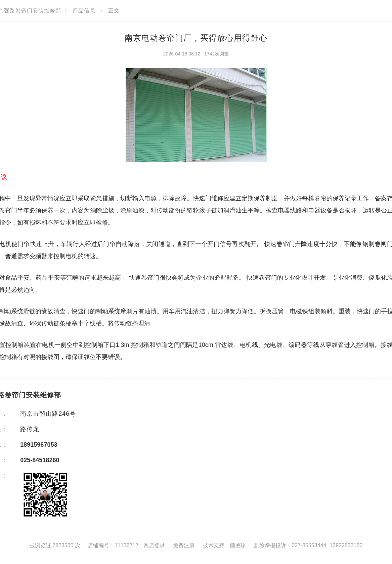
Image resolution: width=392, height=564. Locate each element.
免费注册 (184, 545)
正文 (114, 11)
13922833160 (346, 545)
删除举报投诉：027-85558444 (290, 545)
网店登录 (154, 545)
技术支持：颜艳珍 (224, 545)
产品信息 (84, 11)
